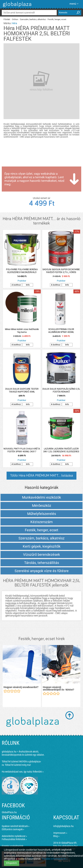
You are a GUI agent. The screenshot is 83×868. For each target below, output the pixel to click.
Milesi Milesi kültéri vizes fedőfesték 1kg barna (22, 331)
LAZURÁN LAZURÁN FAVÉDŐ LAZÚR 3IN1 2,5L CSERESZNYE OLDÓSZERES (61, 450)
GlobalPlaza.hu (9, 812)
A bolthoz (16, 285)
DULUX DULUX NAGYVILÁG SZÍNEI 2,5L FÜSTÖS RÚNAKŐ (61, 390)
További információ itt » (55, 859)
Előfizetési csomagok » (13, 829)
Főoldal (7, 19)
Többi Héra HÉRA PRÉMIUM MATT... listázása (41, 476)
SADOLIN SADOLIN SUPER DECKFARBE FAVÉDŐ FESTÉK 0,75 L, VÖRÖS (61, 271)
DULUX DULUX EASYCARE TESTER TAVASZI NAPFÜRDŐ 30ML (22, 390)
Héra (14, 23)
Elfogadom (12, 863)
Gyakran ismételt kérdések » (16, 826)
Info (28, 285)
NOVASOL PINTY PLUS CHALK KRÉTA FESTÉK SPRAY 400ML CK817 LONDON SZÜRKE (22, 450)
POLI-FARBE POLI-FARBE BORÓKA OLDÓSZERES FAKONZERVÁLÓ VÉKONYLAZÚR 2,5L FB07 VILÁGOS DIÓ (22, 271)
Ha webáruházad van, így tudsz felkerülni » (23, 772)
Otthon (15, 19)
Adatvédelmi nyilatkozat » (14, 836)
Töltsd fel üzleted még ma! (18, 765)
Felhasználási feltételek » (14, 839)
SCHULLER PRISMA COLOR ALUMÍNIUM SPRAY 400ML (61, 331)
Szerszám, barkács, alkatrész (33, 19)
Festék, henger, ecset (57, 19)
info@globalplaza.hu (63, 826)
